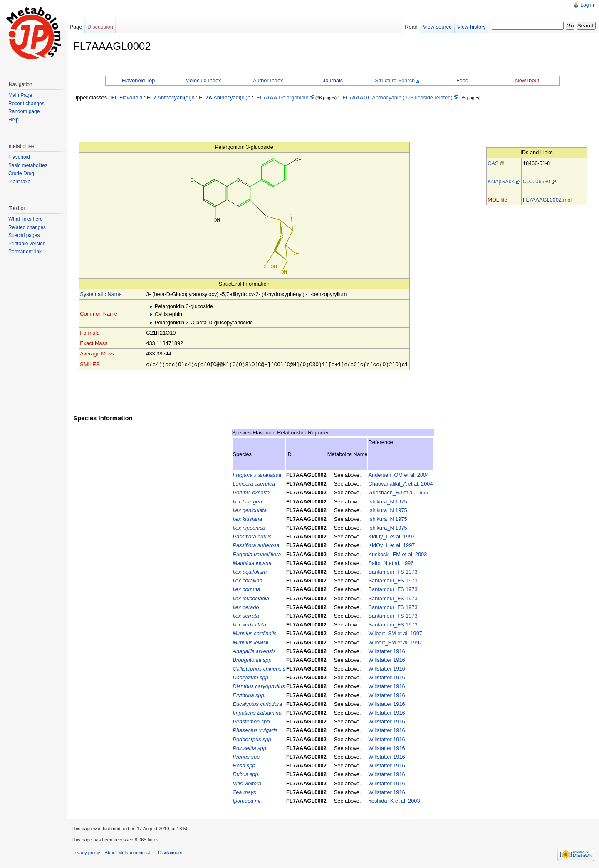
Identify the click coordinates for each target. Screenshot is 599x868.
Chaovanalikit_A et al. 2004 (400, 483)
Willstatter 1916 (386, 651)
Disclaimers (170, 852)
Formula (90, 333)
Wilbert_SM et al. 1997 (395, 633)
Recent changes (26, 104)
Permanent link (25, 252)
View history (472, 27)
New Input (527, 80)
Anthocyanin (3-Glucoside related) (397, 97)
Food (462, 80)
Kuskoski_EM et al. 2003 (397, 554)
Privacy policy (86, 852)
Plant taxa (19, 182)
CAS (493, 163)
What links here (26, 219)
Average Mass (97, 354)
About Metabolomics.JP (129, 852)
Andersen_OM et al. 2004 (399, 475)
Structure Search (395, 80)
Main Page (20, 95)
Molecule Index (203, 80)
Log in (587, 5)
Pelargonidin (282, 97)
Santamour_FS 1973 (393, 571)
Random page (24, 111)
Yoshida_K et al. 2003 (394, 800)
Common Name (99, 314)
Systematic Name (101, 294)
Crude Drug (21, 173)
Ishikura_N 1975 (387, 501)
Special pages (24, 235)
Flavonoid (127, 97)
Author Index (268, 80)
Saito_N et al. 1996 (391, 563)
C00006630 (537, 181)
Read (411, 27)
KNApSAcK (501, 181)
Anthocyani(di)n (171, 97)
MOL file (497, 200)
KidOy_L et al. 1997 (391, 536)
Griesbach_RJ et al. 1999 (398, 492)
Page (76, 27)
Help (14, 120)
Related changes (27, 227)
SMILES (90, 364)
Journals (333, 80)
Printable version (27, 244)
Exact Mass (94, 343)
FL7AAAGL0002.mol (547, 200)
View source (437, 27)
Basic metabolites (28, 165)
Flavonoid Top (138, 80)
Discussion (100, 27)
